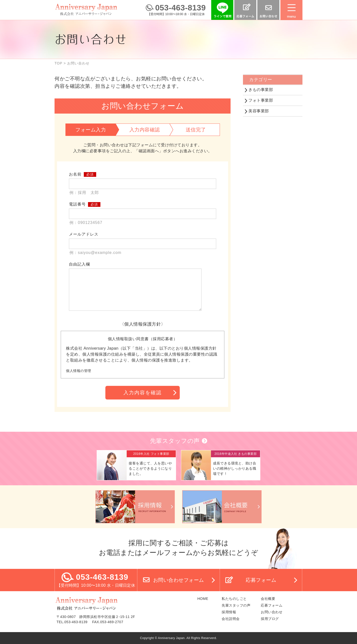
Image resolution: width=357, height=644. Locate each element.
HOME (203, 599)
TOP (59, 63)
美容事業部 (259, 111)
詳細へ (136, 465)
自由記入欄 (79, 264)
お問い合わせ (272, 612)
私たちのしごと (234, 599)
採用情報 (229, 612)
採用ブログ (270, 619)
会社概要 (268, 599)
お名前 (75, 174)
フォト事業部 (261, 100)
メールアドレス (84, 234)
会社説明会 (231, 619)
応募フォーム (261, 580)
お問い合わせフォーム (179, 580)
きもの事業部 (261, 90)
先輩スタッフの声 (175, 441)
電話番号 (77, 204)
